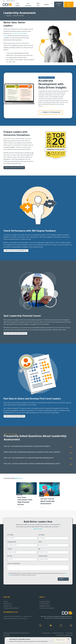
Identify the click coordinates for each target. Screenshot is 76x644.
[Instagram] (61, 625)
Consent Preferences (58, 633)
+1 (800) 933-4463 (44, 602)
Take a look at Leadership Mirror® (16, 251)
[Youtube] (51, 625)
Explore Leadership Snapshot (14, 416)
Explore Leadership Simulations (14, 168)
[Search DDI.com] (52, 4)
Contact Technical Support (47, 608)
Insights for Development (51, 112)
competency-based (18, 34)
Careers (6, 602)
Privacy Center (46, 633)
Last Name (41, 535)
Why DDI (38, 4)
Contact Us (59, 5)
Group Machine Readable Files (64, 635)
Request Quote (61, 640)
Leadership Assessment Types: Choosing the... (16, 619)
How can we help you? (14, 564)
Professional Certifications (11, 608)
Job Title (10, 556)
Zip (39, 549)
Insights (46, 4)
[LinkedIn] (40, 625)
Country (10, 549)
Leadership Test (27, 617)
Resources (19, 479)
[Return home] (4, 16)
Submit (63, 579)
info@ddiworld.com (45, 606)
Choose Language (11, 1)
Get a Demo (69, 5)
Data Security (7, 604)
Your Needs (18, 4)
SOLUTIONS (9, 16)
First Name (10, 535)
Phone (40, 542)
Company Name (43, 556)
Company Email (12, 542)
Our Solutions (28, 4)
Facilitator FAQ (8, 606)
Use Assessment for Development (13, 617)
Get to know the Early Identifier (15, 333)
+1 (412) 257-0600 (44, 604)
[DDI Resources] (71, 625)
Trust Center (69, 633)
